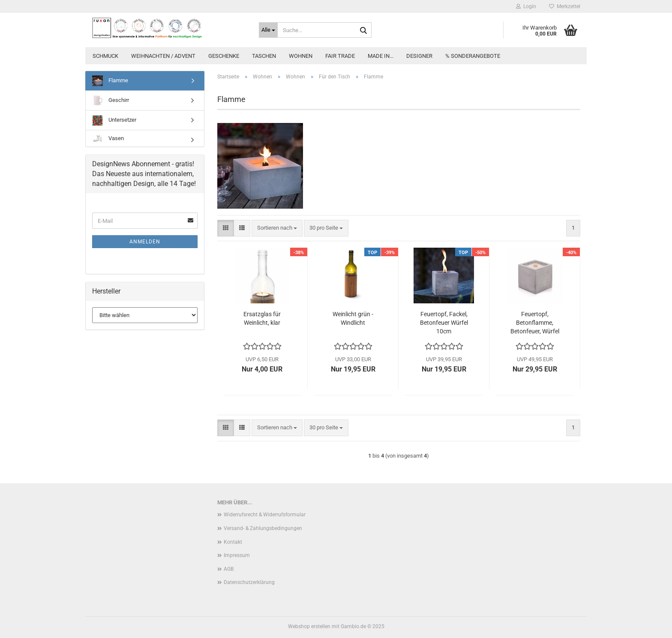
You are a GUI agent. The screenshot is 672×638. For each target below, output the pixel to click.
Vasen (108, 139)
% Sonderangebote (473, 56)
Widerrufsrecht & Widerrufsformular (265, 515)
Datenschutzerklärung (249, 582)
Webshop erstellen (309, 626)
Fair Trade (340, 56)
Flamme (110, 81)
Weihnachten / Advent (163, 56)
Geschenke (224, 56)
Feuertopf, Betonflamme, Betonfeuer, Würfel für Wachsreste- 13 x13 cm (535, 323)
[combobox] (277, 228)
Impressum (237, 555)
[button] (226, 228)
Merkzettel (565, 6)
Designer (419, 56)
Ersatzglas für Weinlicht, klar (262, 318)
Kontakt (233, 542)
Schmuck (105, 56)
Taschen (264, 56)
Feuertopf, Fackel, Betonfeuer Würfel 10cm (444, 323)
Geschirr (111, 100)
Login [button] (526, 6)
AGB (229, 569)
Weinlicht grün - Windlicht (353, 318)
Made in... (381, 56)
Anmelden (145, 242)
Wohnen (301, 56)
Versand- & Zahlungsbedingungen (263, 528)
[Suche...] (268, 30)
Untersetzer (114, 120)
